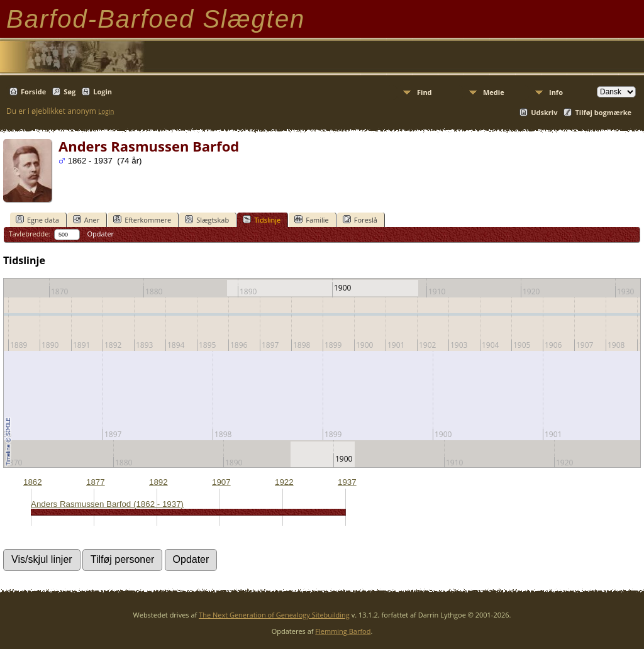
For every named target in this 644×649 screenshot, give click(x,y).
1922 (284, 482)
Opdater (100, 234)
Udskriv (544, 112)
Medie (494, 92)
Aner (86, 219)
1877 (96, 482)
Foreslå (360, 219)
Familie (311, 219)
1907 (221, 482)
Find (425, 92)
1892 (158, 482)
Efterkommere (142, 219)
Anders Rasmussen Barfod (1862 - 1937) (107, 504)
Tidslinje (262, 219)
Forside (33, 92)
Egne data (37, 219)
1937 (347, 482)
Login (103, 92)
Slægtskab (207, 219)
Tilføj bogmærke (603, 112)
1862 (33, 482)
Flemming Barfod (343, 631)
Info (556, 92)
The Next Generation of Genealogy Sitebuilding (274, 615)
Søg (69, 92)
